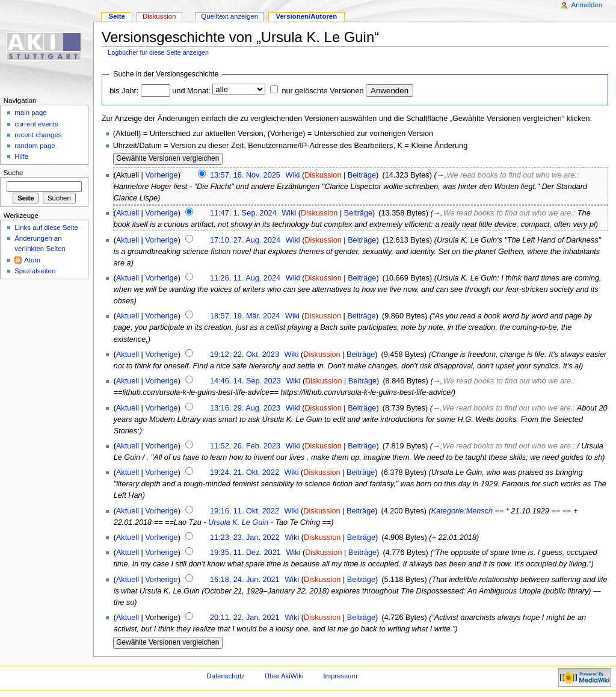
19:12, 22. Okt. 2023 (245, 355)
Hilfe (21, 156)
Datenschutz (226, 676)
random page (35, 146)
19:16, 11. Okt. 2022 (245, 511)
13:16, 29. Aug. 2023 (245, 408)
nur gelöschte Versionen (322, 91)
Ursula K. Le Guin (238, 522)
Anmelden (587, 5)
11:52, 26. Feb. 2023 (245, 446)
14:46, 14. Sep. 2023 (245, 381)
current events (36, 124)
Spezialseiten (35, 271)
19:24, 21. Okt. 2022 (245, 472)
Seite (116, 16)
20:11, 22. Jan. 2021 (245, 618)
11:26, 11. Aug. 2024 (245, 278)
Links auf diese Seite (46, 228)
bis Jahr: (124, 91)
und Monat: (191, 91)
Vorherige (161, 175)
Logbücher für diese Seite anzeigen (158, 52)
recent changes (38, 135)
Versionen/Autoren (306, 16)
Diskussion (323, 175)
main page (31, 113)
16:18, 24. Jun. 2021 (245, 580)
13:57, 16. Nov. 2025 (245, 175)
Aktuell (128, 213)
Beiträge (362, 175)
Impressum (340, 676)
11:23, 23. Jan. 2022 (245, 537)
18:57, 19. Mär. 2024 (245, 316)
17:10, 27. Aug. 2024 (245, 240)
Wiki (292, 175)
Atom (32, 260)
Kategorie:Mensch (462, 511)
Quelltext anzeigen (229, 16)
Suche (14, 173)
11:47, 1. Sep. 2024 (243, 213)
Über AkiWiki (284, 676)
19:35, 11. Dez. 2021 (245, 553)
